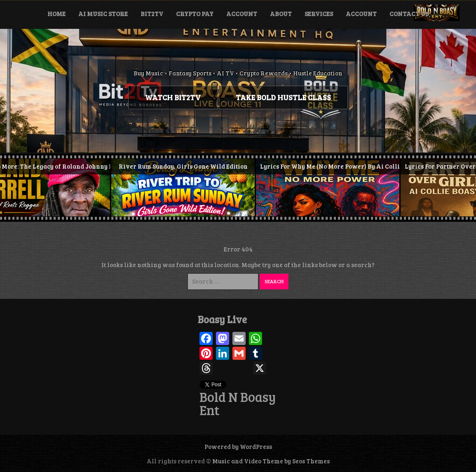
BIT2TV (152, 14)
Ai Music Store (103, 14)
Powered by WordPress (238, 446)
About (281, 14)
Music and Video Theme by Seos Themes (271, 461)
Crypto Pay (195, 14)
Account (242, 14)
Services (319, 14)
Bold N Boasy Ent (238, 404)
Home (56, 14)
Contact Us (409, 14)
